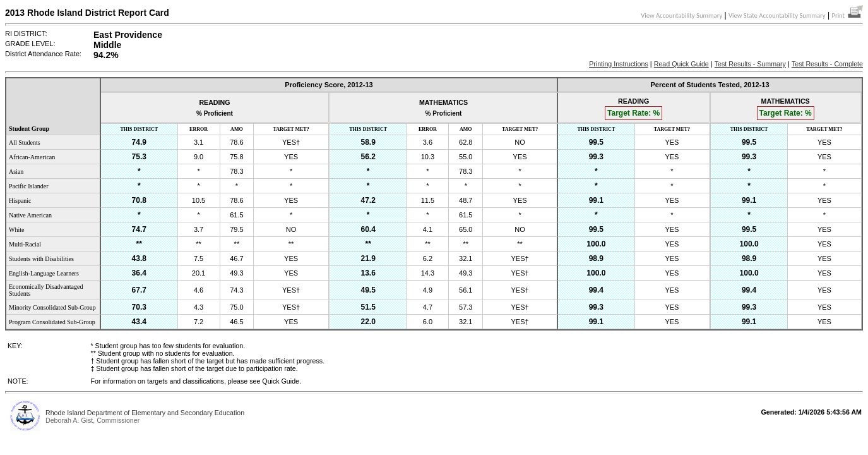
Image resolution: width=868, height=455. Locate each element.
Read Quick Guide (681, 64)
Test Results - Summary (750, 64)
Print (847, 15)
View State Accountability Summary (777, 15)
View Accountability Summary (681, 15)
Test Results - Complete (827, 64)
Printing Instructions (619, 64)
